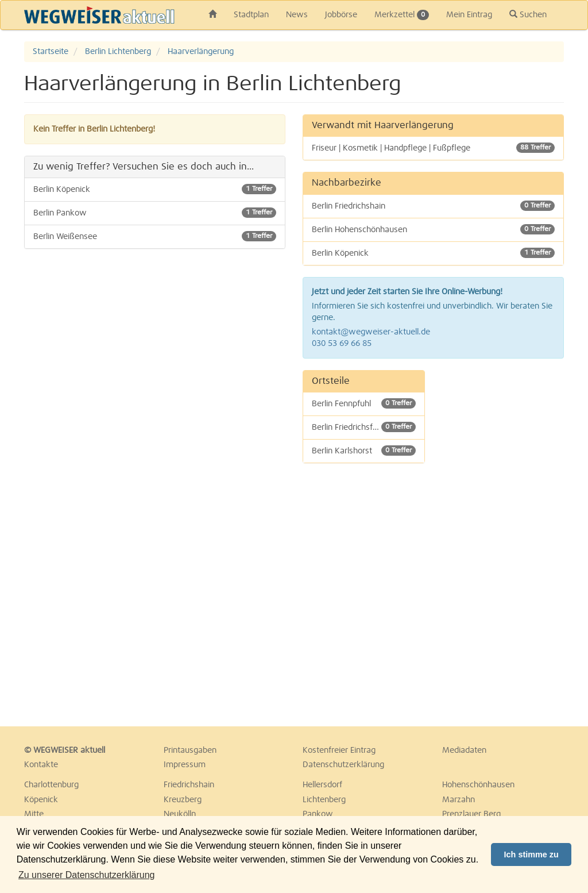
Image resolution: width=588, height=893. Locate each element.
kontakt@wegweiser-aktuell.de (371, 332)
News (297, 15)
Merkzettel (402, 15)
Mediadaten (464, 750)
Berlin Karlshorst (364, 451)
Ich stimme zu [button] (531, 854)
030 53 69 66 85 (342, 344)
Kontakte (41, 765)
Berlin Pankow (155, 213)
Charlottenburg (51, 785)
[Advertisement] (503, 542)
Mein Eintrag (469, 15)
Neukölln (180, 814)
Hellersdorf (322, 785)
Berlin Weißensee (155, 236)
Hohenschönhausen (478, 785)
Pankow (318, 814)
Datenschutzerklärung (343, 765)
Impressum (185, 765)
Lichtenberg (324, 800)
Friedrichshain (189, 785)
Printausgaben (190, 750)
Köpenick (41, 800)
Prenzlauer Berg (471, 814)
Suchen (528, 14)
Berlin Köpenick (155, 189)
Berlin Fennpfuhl (364, 403)
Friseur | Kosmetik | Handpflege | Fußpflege (433, 148)
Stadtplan (251, 15)
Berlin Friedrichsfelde (364, 427)
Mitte (34, 814)
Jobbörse (341, 15)
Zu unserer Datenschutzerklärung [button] (86, 875)
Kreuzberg (183, 800)
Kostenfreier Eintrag (339, 750)
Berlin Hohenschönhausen (433, 229)
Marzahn (459, 800)
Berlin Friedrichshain (433, 206)
